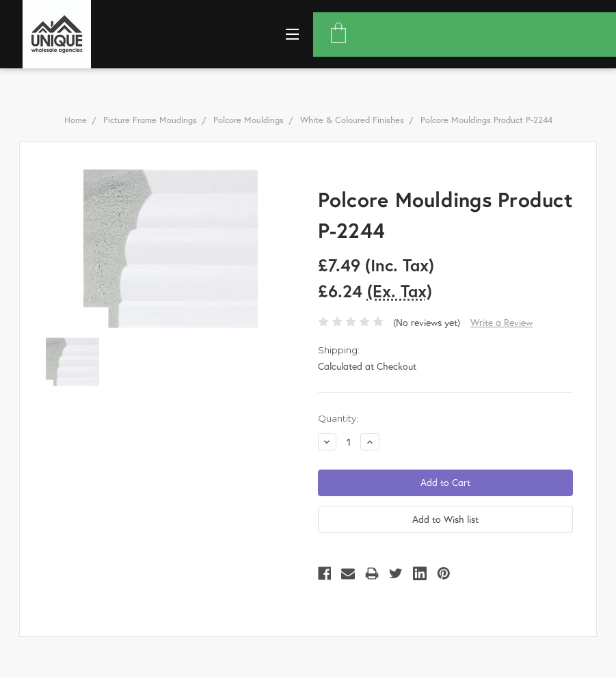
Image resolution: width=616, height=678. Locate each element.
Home (76, 120)
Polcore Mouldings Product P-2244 (486, 120)
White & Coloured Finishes (352, 120)
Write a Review (501, 322)
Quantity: (338, 418)
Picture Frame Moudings (150, 120)
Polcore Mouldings (249, 120)
